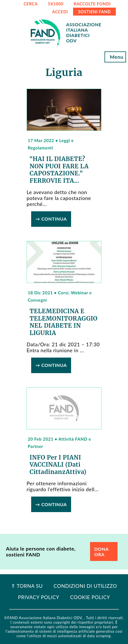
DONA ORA (102, 552)
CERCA (31, 4)
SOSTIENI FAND (94, 12)
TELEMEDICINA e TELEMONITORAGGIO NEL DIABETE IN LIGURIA (63, 322)
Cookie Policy (90, 597)
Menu (115, 57)
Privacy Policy (39, 597)
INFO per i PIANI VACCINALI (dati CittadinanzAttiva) (58, 465)
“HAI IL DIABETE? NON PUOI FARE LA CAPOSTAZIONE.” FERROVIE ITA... (59, 170)
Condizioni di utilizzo (85, 586)
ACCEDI (60, 12)
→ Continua (51, 219)
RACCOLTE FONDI (92, 4)
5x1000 (56, 4)
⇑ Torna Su (27, 586)
